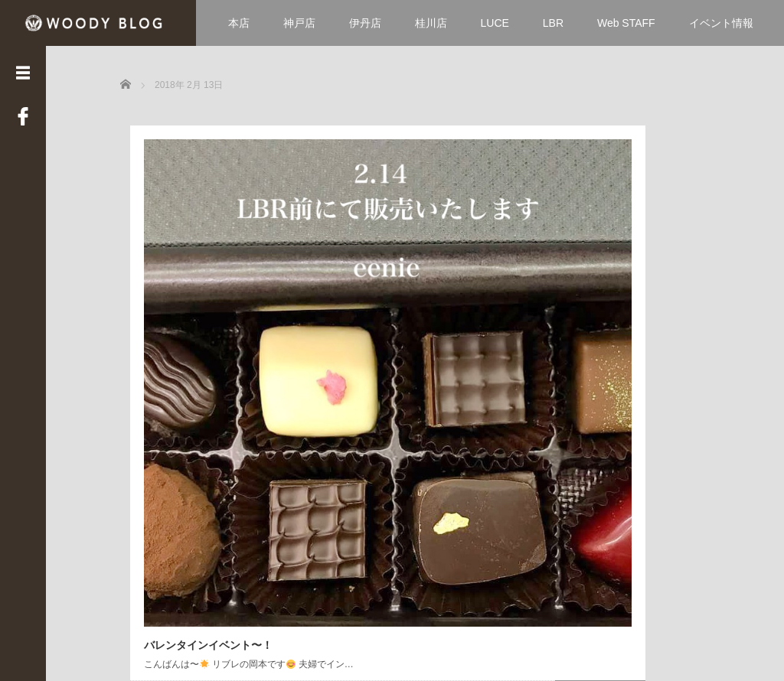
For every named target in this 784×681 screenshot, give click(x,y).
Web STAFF (626, 23)
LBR (553, 23)
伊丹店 (365, 23)
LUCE (495, 23)
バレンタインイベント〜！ (198, 367)
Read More (266, 432)
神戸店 (299, 23)
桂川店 (431, 23)
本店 (239, 23)
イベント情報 (721, 23)
